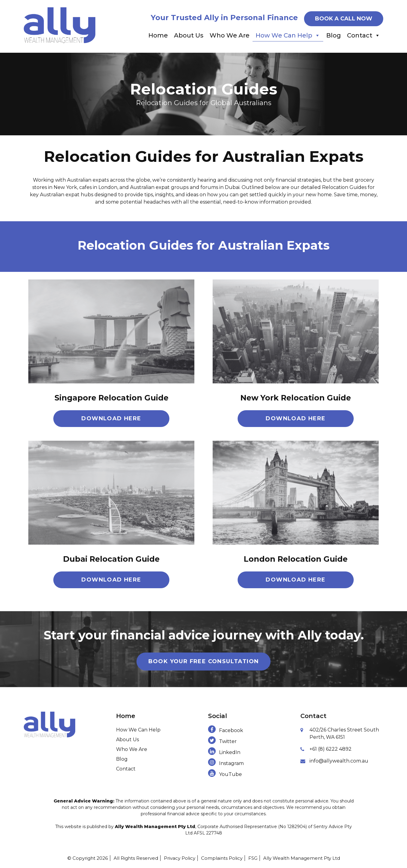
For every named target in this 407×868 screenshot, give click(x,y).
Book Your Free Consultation (204, 661)
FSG (253, 858)
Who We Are (230, 35)
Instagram (226, 763)
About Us (189, 35)
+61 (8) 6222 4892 (331, 749)
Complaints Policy (222, 858)
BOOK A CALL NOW (344, 19)
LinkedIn (224, 752)
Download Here (111, 418)
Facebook (226, 730)
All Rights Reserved (136, 858)
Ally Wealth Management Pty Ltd (302, 858)
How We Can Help (288, 35)
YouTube (225, 774)
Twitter (222, 741)
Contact (364, 35)
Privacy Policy (180, 858)
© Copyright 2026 (88, 858)
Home (158, 35)
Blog (334, 35)
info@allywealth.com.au (339, 761)
